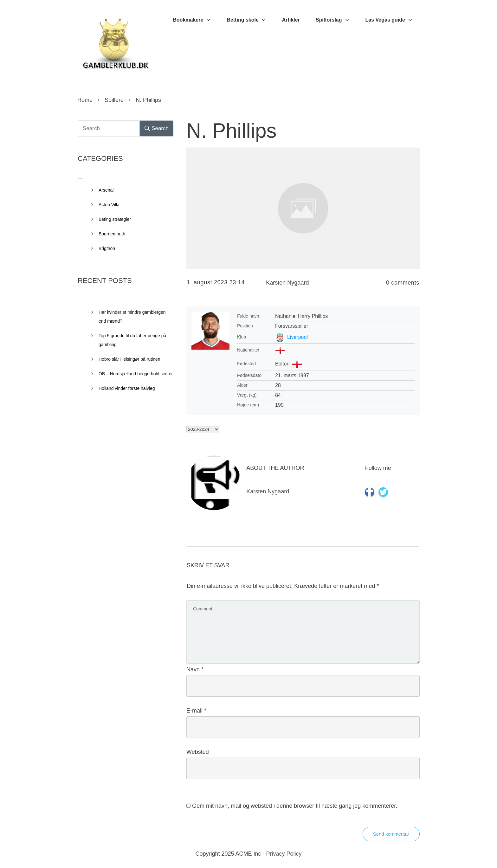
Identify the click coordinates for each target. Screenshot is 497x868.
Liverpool (297, 337)
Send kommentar (391, 834)
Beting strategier (115, 219)
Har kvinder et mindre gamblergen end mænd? (132, 317)
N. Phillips (232, 131)
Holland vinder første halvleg (127, 388)
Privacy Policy (284, 854)
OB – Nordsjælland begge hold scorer (136, 374)
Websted (198, 752)
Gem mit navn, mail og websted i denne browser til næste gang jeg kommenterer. (295, 806)
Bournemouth (112, 234)
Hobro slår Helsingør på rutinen (129, 359)
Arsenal (106, 190)
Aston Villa (109, 205)
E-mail (196, 711)
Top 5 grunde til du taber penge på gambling (132, 340)
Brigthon (107, 248)
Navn (195, 669)
